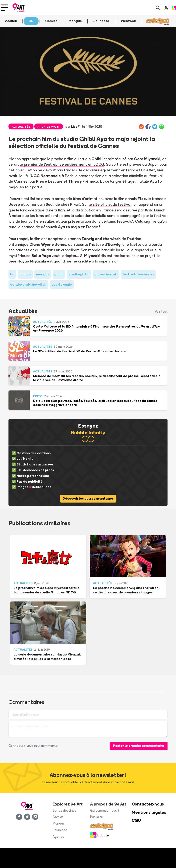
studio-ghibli (79, 274)
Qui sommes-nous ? (105, 810)
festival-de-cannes (138, 274)
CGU (136, 820)
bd (12, 274)
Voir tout (161, 312)
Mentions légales (149, 812)
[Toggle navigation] (5, 8)
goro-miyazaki (106, 274)
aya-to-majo (62, 284)
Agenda (58, 837)
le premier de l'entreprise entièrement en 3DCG (62, 164)
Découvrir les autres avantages (88, 498)
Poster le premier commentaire (139, 746)
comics (25, 274)
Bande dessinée (65, 810)
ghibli (59, 274)
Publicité (96, 817)
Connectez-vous (21, 746)
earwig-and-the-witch (28, 284)
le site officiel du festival (110, 204)
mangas (43, 274)
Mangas (59, 823)
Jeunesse (60, 830)
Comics (58, 817)
